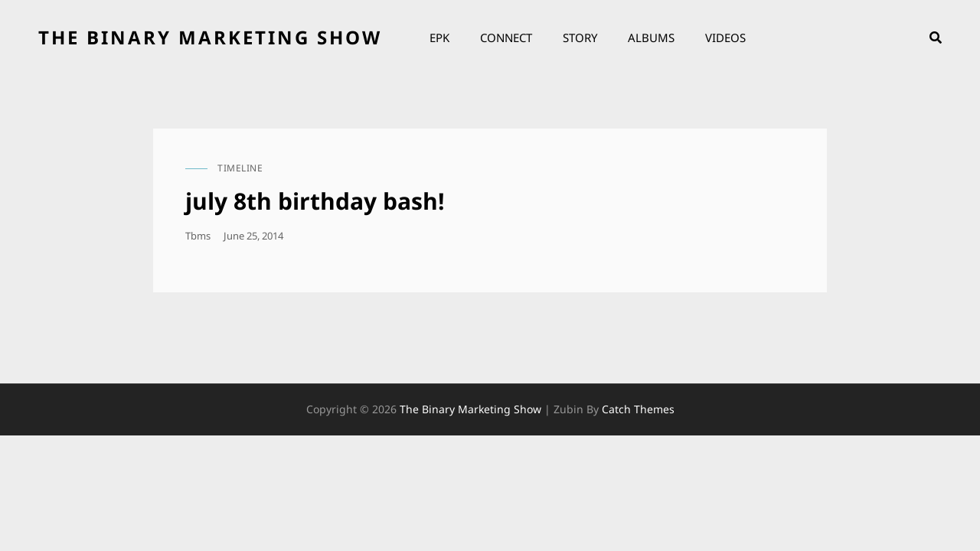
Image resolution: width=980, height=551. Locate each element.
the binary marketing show (210, 37)
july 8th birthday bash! (315, 201)
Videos (725, 37)
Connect (506, 37)
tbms (198, 236)
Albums (651, 37)
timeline (240, 168)
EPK (439, 37)
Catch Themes (638, 409)
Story (580, 37)
